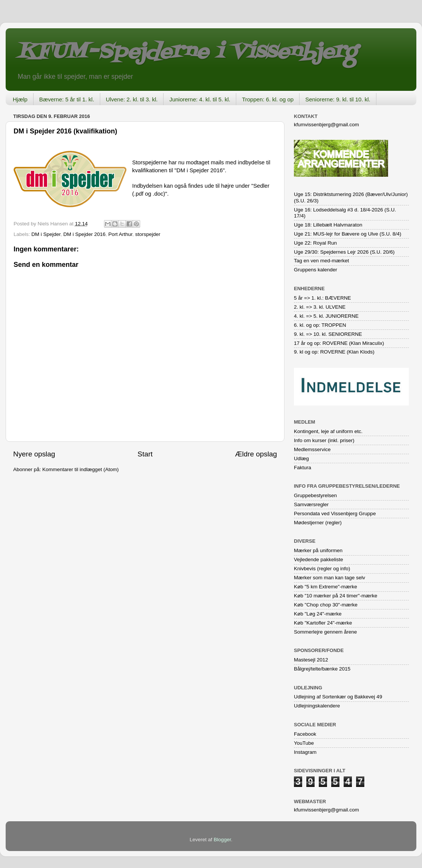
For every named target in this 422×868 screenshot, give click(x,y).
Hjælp (20, 99)
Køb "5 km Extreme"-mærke (326, 587)
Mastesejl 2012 (311, 660)
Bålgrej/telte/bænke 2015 (322, 669)
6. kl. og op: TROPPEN (320, 325)
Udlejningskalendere (317, 706)
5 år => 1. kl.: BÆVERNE (323, 298)
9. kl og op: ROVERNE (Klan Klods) (334, 352)
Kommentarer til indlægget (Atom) (80, 469)
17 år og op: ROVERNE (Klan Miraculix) (339, 343)
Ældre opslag (256, 454)
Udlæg (301, 458)
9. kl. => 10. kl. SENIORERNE (328, 334)
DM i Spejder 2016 (84, 234)
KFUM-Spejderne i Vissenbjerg (187, 52)
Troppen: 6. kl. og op (268, 99)
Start (145, 454)
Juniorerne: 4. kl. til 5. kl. (200, 99)
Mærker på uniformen (318, 550)
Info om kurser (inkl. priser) (324, 440)
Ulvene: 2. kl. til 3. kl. (132, 99)
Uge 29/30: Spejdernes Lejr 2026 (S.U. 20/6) (344, 252)
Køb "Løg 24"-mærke (318, 614)
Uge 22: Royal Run (315, 243)
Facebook (305, 734)
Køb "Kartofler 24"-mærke (323, 623)
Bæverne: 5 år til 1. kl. (67, 99)
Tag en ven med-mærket (321, 261)
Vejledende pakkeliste (319, 560)
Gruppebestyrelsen (315, 495)
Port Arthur (120, 234)
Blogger (222, 840)
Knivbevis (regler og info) (322, 569)
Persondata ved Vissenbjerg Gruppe (335, 514)
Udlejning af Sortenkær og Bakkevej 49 (338, 697)
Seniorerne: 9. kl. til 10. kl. (338, 99)
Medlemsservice (312, 449)
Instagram (305, 752)
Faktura (303, 468)
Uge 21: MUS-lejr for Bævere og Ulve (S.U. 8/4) (348, 234)
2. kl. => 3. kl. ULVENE (320, 307)
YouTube (304, 743)
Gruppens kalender (316, 270)
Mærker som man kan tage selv (329, 578)
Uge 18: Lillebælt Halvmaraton (328, 225)
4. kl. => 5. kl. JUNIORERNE (326, 316)
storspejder (148, 234)
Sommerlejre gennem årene (325, 632)
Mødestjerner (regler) (318, 523)
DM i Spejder (46, 234)
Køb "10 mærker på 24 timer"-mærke (336, 596)
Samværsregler (311, 504)
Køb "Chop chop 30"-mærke (326, 605)
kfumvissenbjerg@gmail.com (326, 125)
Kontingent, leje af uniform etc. (328, 431)
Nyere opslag (34, 454)
